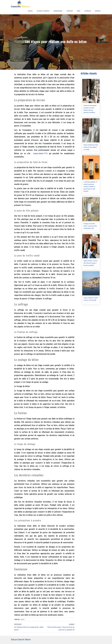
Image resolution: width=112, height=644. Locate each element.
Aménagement (58, 11)
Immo (79, 11)
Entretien (70, 11)
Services (98, 11)
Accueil (30, 11)
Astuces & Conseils (43, 11)
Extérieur (88, 11)
